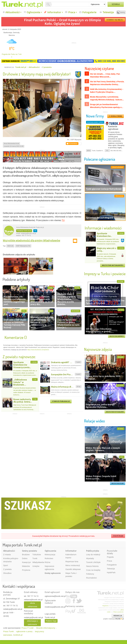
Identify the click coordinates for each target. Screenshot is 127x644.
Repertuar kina (72, 561)
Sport (6, 565)
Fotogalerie (89, 12)
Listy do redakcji (93, 554)
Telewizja (108, 12)
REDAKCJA (118, 616)
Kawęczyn (26, 562)
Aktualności (13, 12)
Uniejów (36, 566)
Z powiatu (47, 67)
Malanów (26, 566)
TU (63, 220)
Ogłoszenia (33, 12)
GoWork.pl (18, 635)
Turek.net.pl (21, 67)
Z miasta (7, 554)
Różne (47, 562)
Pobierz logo (51, 621)
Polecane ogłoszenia (100, 159)
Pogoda (110, 557)
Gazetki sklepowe (73, 569)
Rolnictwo (49, 558)
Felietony (90, 574)
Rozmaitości (91, 578)
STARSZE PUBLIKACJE (61, 401)
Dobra (25, 558)
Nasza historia (92, 566)
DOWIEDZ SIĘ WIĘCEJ (115, 20)
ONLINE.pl (119, 619)
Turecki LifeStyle (93, 562)
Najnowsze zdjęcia (98, 349)
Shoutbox (7, 573)
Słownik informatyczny (46, 628)
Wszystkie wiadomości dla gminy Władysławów (31, 240)
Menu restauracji (73, 565)
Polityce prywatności (118, 612)
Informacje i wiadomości (103, 228)
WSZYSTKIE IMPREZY (117, 336)
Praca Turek (8, 631)
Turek (35, 558)
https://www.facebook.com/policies (38, 350)
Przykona (26, 570)
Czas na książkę (93, 570)
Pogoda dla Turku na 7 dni (12, 56)
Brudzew (26, 554)
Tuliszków (37, 554)
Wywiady (90, 558)
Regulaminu (106, 606)
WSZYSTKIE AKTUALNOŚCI (113, 265)
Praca (72, 12)
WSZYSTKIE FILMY (118, 483)
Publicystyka (93, 551)
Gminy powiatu (29, 551)
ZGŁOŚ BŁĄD (118, 536)
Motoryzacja (50, 554)
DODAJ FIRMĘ (116, 116)
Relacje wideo (94, 421)
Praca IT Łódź (28, 628)
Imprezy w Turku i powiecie (105, 274)
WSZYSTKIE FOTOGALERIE (115, 412)
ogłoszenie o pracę (24, 631)
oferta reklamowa (32, 605)
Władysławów (38, 562)
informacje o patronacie (32, 623)
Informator (54, 12)
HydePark (111, 572)
